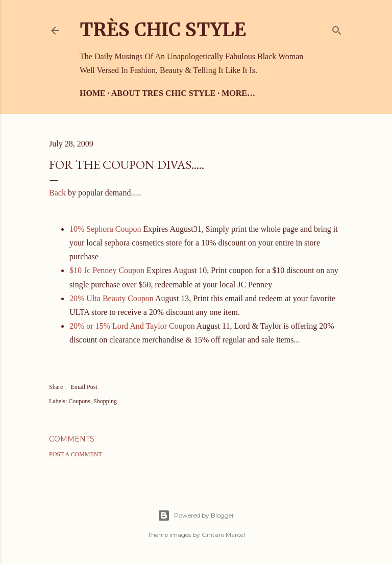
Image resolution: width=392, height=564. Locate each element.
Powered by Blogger (196, 516)
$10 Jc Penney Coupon (107, 270)
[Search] (337, 28)
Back (58, 193)
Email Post (84, 387)
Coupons (79, 401)
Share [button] (56, 387)
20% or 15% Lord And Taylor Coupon (132, 326)
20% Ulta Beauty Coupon (112, 298)
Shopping (105, 401)
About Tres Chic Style (163, 93)
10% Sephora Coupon (105, 229)
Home (93, 93)
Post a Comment (76, 454)
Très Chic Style (163, 30)
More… (238, 93)
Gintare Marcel (223, 535)
